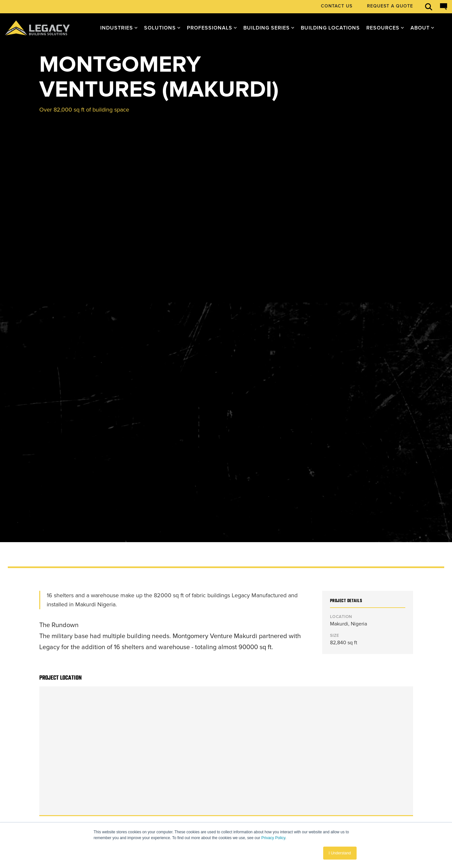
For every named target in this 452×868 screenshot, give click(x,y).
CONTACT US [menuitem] (337, 6)
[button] (341, 790)
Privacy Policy (273, 838)
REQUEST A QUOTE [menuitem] (390, 6)
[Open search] (429, 7)
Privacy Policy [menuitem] (41, 809)
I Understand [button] (340, 853)
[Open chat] (444, 7)
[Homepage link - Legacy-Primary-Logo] (60, 797)
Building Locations (330, 28)
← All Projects (57, 623)
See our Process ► (62, 718)
